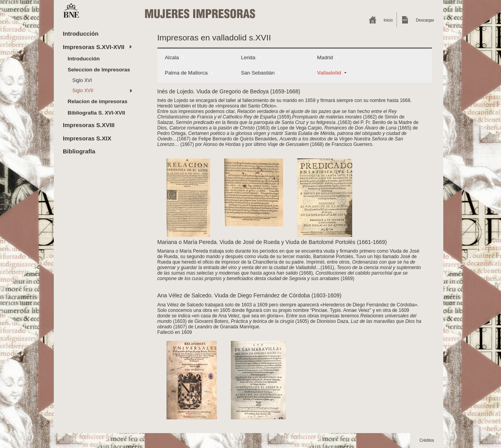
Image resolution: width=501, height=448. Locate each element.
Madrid (325, 57)
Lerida (248, 57)
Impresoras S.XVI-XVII (94, 47)
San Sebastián (258, 73)
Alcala (172, 57)
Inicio (388, 20)
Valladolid (329, 73)
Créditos (427, 440)
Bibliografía (79, 151)
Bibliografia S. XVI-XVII (96, 113)
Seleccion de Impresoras (99, 70)
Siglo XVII (83, 91)
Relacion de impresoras (97, 101)
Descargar (425, 20)
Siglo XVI (82, 80)
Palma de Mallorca (186, 73)
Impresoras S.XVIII (89, 125)
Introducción (81, 34)
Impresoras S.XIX (87, 138)
